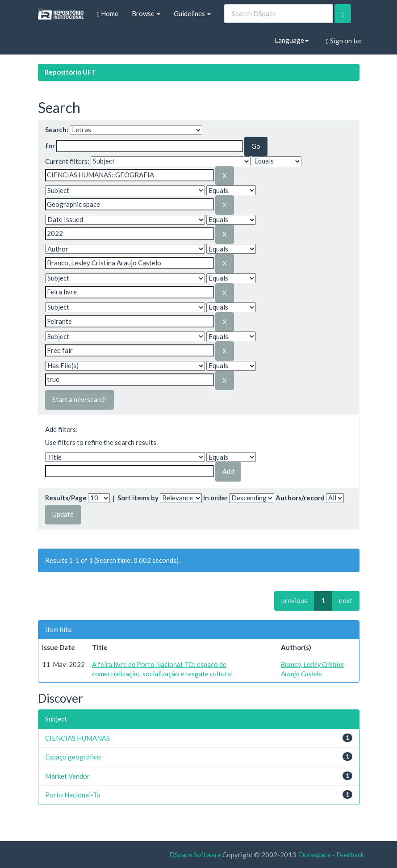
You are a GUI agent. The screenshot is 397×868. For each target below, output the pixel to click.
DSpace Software (195, 855)
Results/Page (66, 498)
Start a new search (79, 399)
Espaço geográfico (73, 757)
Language (292, 40)
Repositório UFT (71, 72)
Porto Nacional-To (73, 795)
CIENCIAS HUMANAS (77, 738)
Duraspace (315, 855)
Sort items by (138, 498)
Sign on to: (344, 41)
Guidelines (192, 13)
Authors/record (300, 498)
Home (107, 14)
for (50, 146)
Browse (146, 13)
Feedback (350, 855)
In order (215, 498)
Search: (57, 130)
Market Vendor (67, 776)
